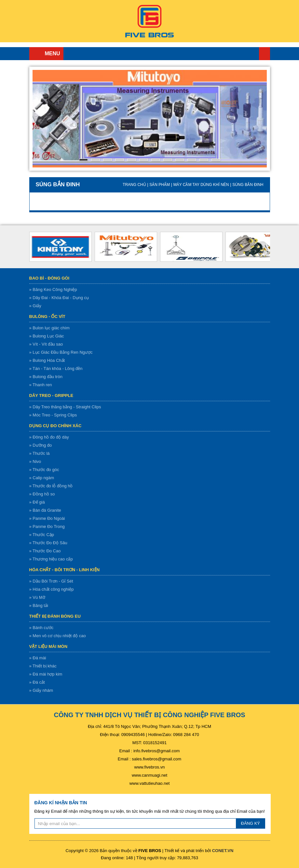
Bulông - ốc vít (47, 316)
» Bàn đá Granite (45, 510)
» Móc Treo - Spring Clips (53, 415)
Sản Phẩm (160, 185)
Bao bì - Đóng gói (49, 278)
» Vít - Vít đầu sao (46, 344)
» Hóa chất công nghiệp (52, 589)
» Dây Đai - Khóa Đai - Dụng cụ (59, 298)
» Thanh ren (41, 385)
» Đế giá (37, 502)
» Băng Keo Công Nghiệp (53, 289)
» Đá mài (38, 658)
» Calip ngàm (42, 478)
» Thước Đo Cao (45, 551)
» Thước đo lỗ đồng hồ (51, 486)
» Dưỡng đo (41, 445)
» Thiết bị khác (43, 666)
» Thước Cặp (42, 535)
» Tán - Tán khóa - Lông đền (56, 368)
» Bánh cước (41, 628)
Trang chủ (265, 54)
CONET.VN (223, 851)
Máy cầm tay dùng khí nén (201, 185)
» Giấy (35, 306)
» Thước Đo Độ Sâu (48, 543)
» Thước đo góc (44, 470)
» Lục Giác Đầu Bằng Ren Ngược (61, 352)
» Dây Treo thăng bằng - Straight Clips (65, 407)
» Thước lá (40, 453)
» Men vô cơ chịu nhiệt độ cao (58, 636)
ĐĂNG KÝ (251, 823)
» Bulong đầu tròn (46, 377)
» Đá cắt (37, 682)
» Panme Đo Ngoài (47, 518)
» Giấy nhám (41, 690)
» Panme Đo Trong (47, 526)
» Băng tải (39, 605)
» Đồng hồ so (42, 494)
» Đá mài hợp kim (46, 674)
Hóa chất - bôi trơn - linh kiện (65, 570)
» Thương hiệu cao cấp (51, 559)
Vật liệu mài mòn (48, 646)
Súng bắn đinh (248, 185)
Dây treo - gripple (51, 395)
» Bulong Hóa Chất (47, 360)
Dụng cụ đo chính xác (55, 426)
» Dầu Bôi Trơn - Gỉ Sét (51, 581)
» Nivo (35, 461)
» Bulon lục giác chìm (49, 328)
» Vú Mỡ (37, 597)
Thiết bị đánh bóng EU (55, 616)
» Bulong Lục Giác (47, 336)
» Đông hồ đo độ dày (49, 437)
